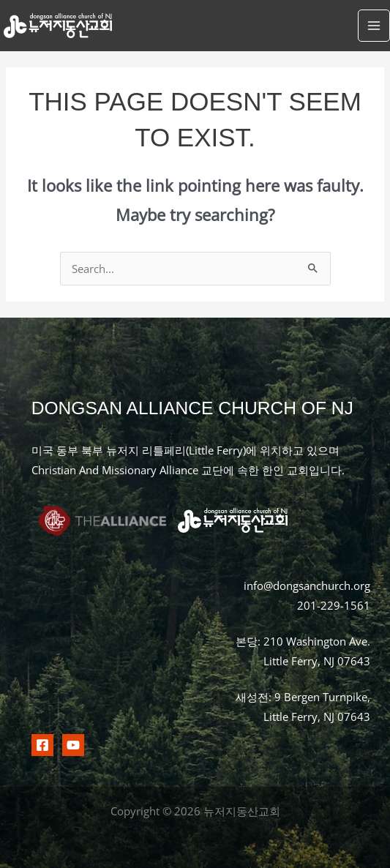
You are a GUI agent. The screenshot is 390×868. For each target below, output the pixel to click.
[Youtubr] (73, 745)
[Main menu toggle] (374, 26)
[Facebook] (42, 745)
